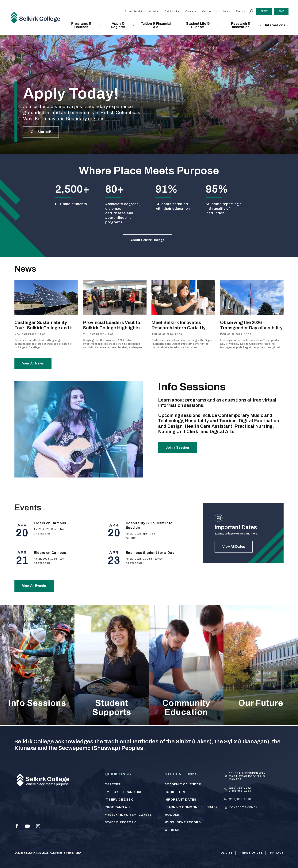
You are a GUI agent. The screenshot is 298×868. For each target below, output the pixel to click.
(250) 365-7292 (240, 788)
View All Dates (234, 548)
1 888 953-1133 (240, 791)
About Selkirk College (148, 240)
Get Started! (41, 132)
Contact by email (243, 808)
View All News (33, 364)
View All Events (35, 587)
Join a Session (178, 448)
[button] (82, 25)
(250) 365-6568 (240, 799)
